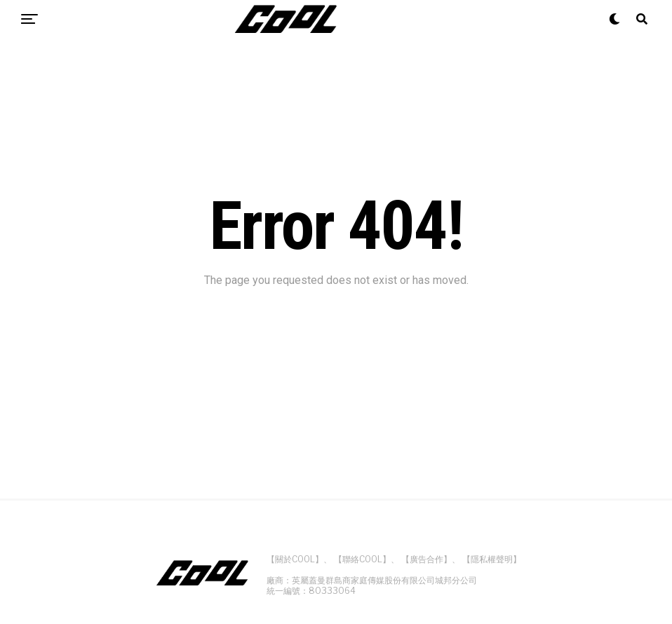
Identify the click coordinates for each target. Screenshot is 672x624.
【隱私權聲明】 (492, 559)
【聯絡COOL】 (362, 559)
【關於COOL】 (295, 559)
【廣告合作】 (426, 559)
